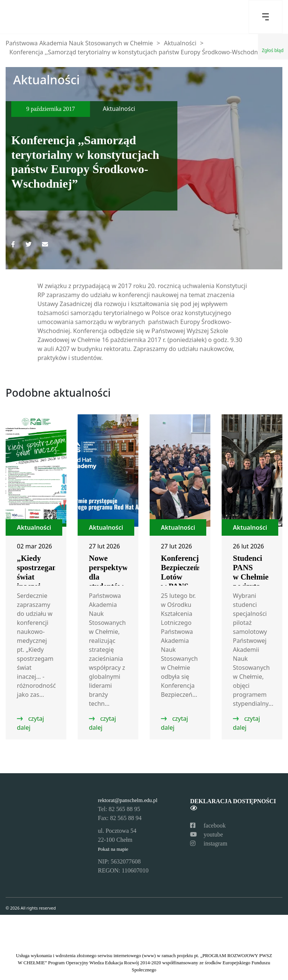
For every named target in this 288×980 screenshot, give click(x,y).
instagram (209, 843)
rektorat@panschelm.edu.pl (128, 800)
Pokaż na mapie (113, 849)
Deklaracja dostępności (233, 804)
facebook (208, 825)
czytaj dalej (30, 723)
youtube (207, 834)
